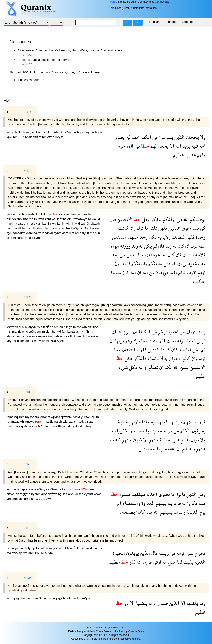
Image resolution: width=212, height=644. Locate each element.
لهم (153, 146)
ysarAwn (36, 132)
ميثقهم (175, 422)
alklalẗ (45, 327)
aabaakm (19, 233)
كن (202, 228)
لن (128, 137)
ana (34, 489)
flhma (89, 331)
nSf (9, 331)
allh (77, 132)
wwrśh (86, 224)
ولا (202, 137)
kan (45, 224)
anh (31, 553)
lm (64, 224)
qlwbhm (67, 417)
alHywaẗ (69, 548)
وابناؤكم (139, 263)
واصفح (188, 448)
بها (178, 263)
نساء (194, 228)
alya (71, 494)
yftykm (33, 327)
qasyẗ (77, 417)
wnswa (30, 421)
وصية (200, 263)
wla (9, 132)
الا (171, 146)
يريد (186, 146)
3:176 (28, 112)
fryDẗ (86, 233)
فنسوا (124, 494)
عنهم (200, 448)
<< (128, 23)
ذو (126, 603)
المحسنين (148, 448)
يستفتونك (195, 332)
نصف (151, 341)
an (40, 224)
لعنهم (161, 422)
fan (74, 214)
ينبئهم (166, 512)
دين (166, 263)
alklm (95, 417)
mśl (51, 214)
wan (42, 219)
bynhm (36, 494)
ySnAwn (47, 499)
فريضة (161, 272)
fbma (11, 417)
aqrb (66, 233)
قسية (123, 422)
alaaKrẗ (34, 137)
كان (180, 246)
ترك (140, 228)
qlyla (25, 426)
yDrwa (69, 132)
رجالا (164, 358)
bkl (49, 341)
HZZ (29, 55)
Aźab (51, 137)
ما (146, 228)
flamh (11, 228)
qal (42, 548)
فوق (185, 228)
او (173, 263)
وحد (143, 237)
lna (95, 548)
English (154, 22)
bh (61, 421)
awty (15, 553)
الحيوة (119, 553)
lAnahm (45, 417)
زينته (163, 553)
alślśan (12, 336)
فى (154, 137)
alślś (19, 228)
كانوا (185, 358)
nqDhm (20, 417)
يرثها (119, 341)
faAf (41, 426)
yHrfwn (86, 417)
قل (182, 332)
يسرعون (165, 137)
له (174, 246)
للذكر (156, 219)
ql (20, 327)
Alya (84, 421)
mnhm (11, 426)
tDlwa (34, 341)
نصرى (163, 494)
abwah (95, 224)
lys (71, 327)
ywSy (84, 228)
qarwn (24, 553)
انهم (135, 137)
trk (36, 219)
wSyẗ (77, 228)
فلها (190, 237)
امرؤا (126, 332)
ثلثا (153, 228)
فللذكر (139, 358)
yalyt (89, 548)
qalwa (27, 489)
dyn (10, 233)
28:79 (28, 528)
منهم (153, 440)
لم (154, 246)
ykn (69, 224)
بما (148, 512)
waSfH (58, 426)
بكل (132, 367)
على (175, 440)
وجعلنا (148, 422)
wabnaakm (34, 233)
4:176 (28, 297)
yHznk (17, 132)
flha (64, 219)
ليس (200, 341)
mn (64, 228)
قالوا (180, 494)
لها (188, 349)
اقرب (191, 272)
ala (100, 132)
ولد (168, 246)
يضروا (119, 137)
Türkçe (171, 22)
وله (179, 341)
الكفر (145, 137)
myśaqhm (32, 417)
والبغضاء (131, 503)
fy (44, 132)
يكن (147, 246)
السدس (119, 237)
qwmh (23, 548)
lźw (37, 553)
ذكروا (121, 431)
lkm (72, 233)
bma (28, 499)
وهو (128, 341)
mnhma (12, 224)
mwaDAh (18, 421)
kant (48, 219)
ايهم (201, 272)
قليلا (137, 440)
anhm (57, 132)
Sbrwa (44, 598)
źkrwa (54, 421)
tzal (71, 421)
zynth (35, 548)
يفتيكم (164, 332)
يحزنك (192, 137)
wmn (10, 489)
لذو (132, 562)
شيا (194, 146)
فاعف (115, 440)
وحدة (200, 237)
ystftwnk (13, 327)
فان (113, 219)
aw (97, 228)
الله (202, 146)
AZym (59, 137)
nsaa (85, 214)
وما (202, 603)
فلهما (141, 349)
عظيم (178, 155)
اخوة (157, 255)
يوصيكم (197, 219)
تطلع (185, 440)
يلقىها (192, 603)
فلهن (162, 228)
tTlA (77, 421)
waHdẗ (57, 219)
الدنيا (199, 562)
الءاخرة (126, 146)
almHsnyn (86, 426)
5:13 (27, 392)
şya (83, 132)
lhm (15, 137)
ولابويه (164, 237)
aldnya (81, 548)
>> (138, 23)
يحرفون (198, 431)
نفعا (172, 272)
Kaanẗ (91, 421)
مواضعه (164, 431)
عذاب (190, 155)
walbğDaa (61, 494)
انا (173, 494)
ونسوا (150, 431)
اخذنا (151, 494)
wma (10, 598)
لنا (179, 562)
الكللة (144, 332)
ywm (78, 494)
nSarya (43, 489)
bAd (69, 228)
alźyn (26, 132)
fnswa (76, 489)
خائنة (164, 440)
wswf (97, 494)
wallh (42, 341)
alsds (22, 224)
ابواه (115, 246)
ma (32, 219)
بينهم (160, 503)
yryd (89, 132)
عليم (201, 376)
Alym (60, 341)
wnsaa (65, 336)
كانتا (165, 349)
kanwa (41, 336)
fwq (91, 214)
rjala (57, 336)
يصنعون (127, 512)
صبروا (161, 603)
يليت (188, 562)
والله (142, 367)
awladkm (34, 214)
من (122, 255)
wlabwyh (82, 219)
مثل (145, 219)
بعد (115, 255)
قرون (147, 562)
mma (30, 224)
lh (50, 224)
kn (79, 214)
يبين (184, 367)
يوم (202, 512)
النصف (178, 237)
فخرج (200, 553)
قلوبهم (134, 422)
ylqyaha (20, 598)
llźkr (44, 214)
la (44, 233)
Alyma (27, 238)
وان (132, 228)
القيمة (192, 512)
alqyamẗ (88, 494)
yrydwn (58, 548)
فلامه (200, 255)
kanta (71, 331)
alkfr (49, 132)
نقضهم (189, 422)
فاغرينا (173, 503)
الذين (179, 137)
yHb (76, 426)
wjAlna (56, 417)
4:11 (27, 171)
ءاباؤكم (155, 263)
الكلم (185, 431)
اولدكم (169, 219)
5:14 (27, 464)
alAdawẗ (47, 494)
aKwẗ (40, 228)
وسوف (179, 512)
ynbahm (13, 499)
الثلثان (128, 349)
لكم (181, 272)
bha (92, 228)
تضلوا (152, 367)
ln (63, 132)
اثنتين (174, 228)
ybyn (10, 341)
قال (154, 553)
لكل (152, 237)
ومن (201, 494)
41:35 (28, 578)
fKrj (9, 548)
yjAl (10, 137)
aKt (90, 327)
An (9, 421)
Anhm (49, 426)
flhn (19, 219)
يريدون (132, 553)
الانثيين (124, 219)
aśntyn (12, 219)
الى (118, 503)
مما (201, 246)
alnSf (71, 219)
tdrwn (50, 233)
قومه (180, 553)
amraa (59, 327)
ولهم (201, 155)
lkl (90, 219)
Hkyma (37, 238)
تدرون (120, 263)
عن (176, 431)
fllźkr (74, 336)
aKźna (53, 489)
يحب (163, 448)
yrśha (33, 331)
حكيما (199, 281)
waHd (96, 219)
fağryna (25, 494)
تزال (194, 440)
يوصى (188, 263)
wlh (85, 327)
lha (54, 331)
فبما (201, 422)
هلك (116, 332)
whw (25, 331)
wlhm (43, 137)
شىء (123, 367)
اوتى (156, 562)
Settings (188, 22)
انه (139, 562)
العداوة (147, 503)
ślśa (26, 219)
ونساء (152, 358)
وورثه (125, 246)
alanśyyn (65, 214)
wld (54, 224)
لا (128, 263)
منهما (132, 237)
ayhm (58, 233)
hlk (66, 327)
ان (187, 246)
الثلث (188, 255)
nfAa (79, 233)
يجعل (162, 146)
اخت (171, 341)
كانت (123, 228)
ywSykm (13, 214)
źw (75, 598)
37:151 (113, 2)
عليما (116, 272)
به (114, 431)
